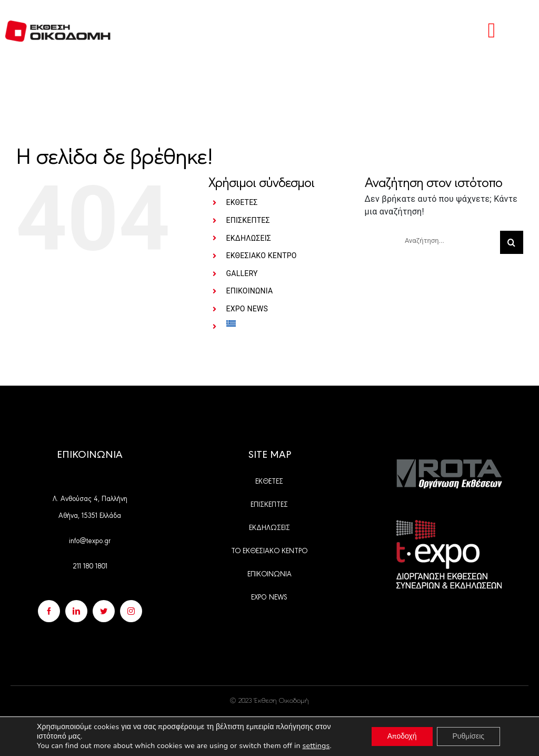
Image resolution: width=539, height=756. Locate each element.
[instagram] (131, 611)
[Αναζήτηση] (512, 242)
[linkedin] (76, 611)
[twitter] (104, 611)
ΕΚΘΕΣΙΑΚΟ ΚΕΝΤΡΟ (262, 256)
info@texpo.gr (90, 540)
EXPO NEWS (247, 309)
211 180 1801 (90, 565)
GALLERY (242, 273)
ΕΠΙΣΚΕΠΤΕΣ (248, 220)
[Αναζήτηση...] (448, 240)
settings (316, 746)
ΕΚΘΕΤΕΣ (242, 202)
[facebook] (49, 611)
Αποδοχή (402, 736)
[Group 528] (449, 463)
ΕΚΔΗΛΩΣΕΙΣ (249, 238)
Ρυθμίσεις (468, 736)
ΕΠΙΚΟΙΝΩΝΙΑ (250, 291)
